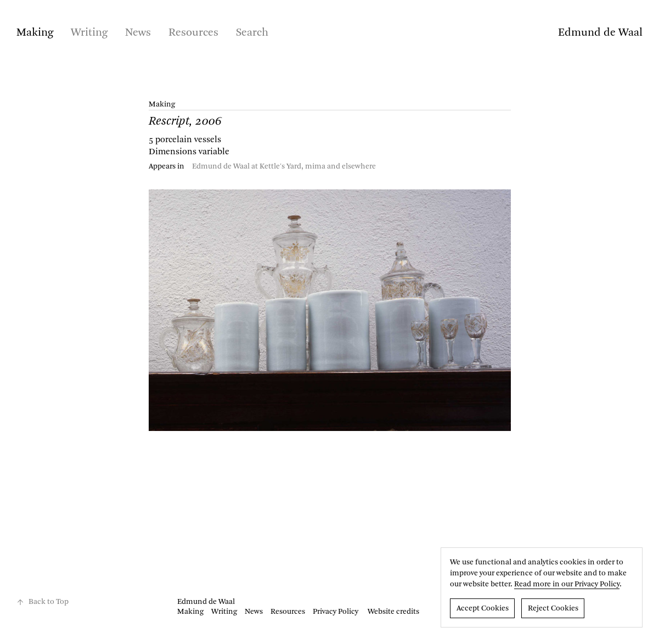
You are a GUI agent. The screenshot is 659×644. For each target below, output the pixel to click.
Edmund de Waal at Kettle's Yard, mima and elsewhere (284, 166)
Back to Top (43, 602)
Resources (193, 33)
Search (252, 33)
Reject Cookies (553, 608)
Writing (89, 33)
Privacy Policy (336, 612)
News (138, 33)
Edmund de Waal (600, 33)
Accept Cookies (483, 608)
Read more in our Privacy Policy (567, 584)
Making (35, 33)
